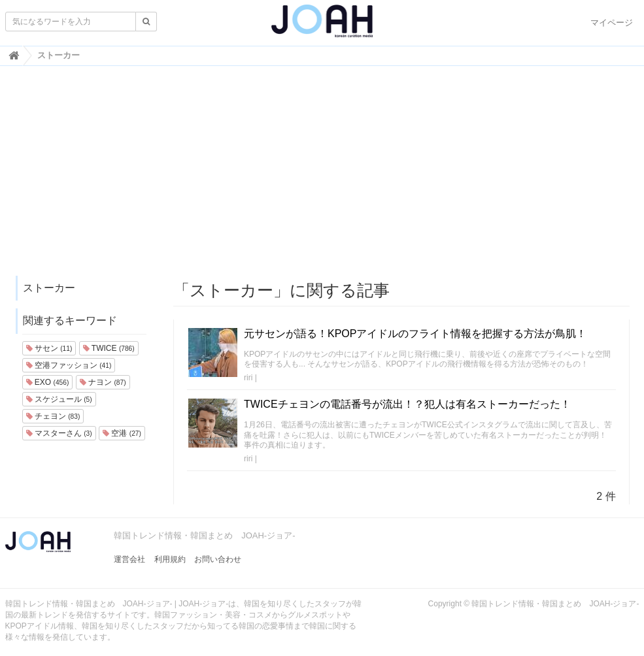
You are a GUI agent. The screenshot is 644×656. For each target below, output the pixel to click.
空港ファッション (69, 365)
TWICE (109, 348)
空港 (122, 433)
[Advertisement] (322, 177)
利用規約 (170, 559)
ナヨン (103, 382)
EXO (48, 382)
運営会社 (129, 559)
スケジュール (59, 399)
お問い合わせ (218, 559)
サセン (49, 348)
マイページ (612, 23)
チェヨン (53, 416)
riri (248, 378)
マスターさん (59, 433)
